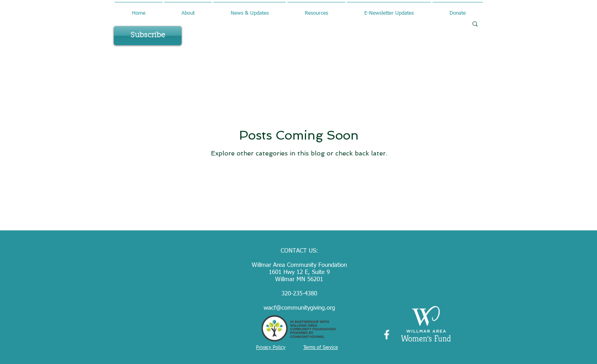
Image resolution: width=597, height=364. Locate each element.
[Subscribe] (148, 36)
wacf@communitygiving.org (299, 308)
